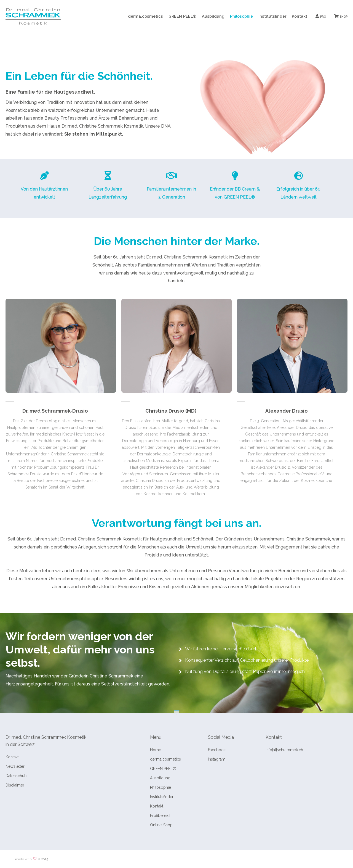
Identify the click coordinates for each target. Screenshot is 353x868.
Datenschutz (17, 776)
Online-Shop (161, 825)
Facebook (217, 750)
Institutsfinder (272, 16)
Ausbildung (213, 16)
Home (156, 750)
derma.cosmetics (145, 16)
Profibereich (161, 816)
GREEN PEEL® (182, 16)
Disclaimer (15, 785)
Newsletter (15, 766)
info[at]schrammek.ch (284, 750)
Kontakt (299, 16)
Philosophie (241, 16)
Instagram (217, 759)
